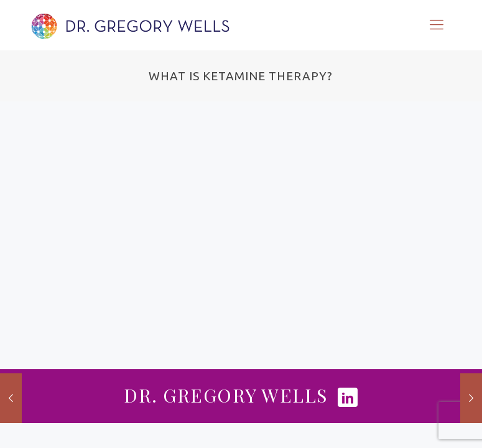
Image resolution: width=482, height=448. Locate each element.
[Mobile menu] (437, 25)
